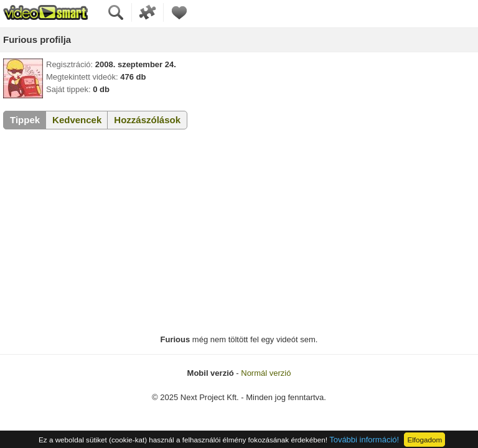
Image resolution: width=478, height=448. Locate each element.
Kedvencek (77, 120)
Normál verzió (266, 373)
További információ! (364, 440)
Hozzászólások (147, 120)
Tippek (25, 120)
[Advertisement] (239, 232)
